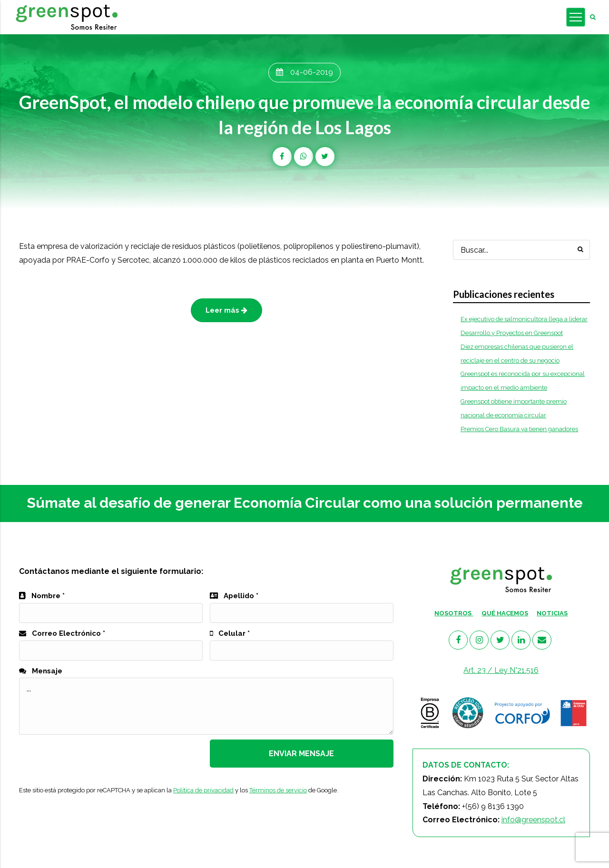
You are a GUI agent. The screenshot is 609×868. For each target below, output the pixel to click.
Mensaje (41, 671)
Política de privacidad (203, 790)
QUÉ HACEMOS (505, 613)
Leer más (226, 310)
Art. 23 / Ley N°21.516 (501, 670)
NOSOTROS (454, 613)
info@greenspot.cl (533, 820)
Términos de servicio (278, 790)
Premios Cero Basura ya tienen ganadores (519, 429)
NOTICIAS (552, 613)
